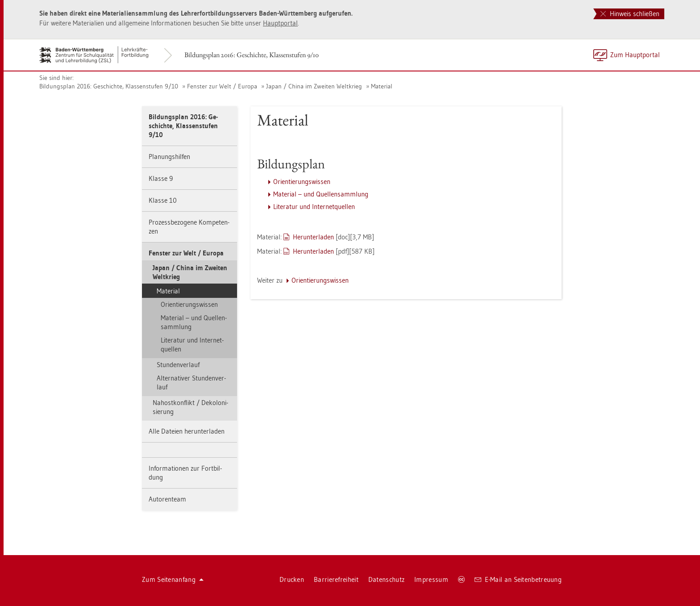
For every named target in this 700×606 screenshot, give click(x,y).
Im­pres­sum (431, 579)
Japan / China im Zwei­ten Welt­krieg (314, 86)
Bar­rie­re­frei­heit (336, 579)
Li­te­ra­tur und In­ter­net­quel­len (192, 345)
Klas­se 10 (163, 200)
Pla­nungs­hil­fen (169, 157)
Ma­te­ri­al (382, 86)
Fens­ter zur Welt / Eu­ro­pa (222, 86)
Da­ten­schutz (386, 579)
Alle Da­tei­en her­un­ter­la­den (187, 431)
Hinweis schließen (630, 14)
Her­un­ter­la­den (313, 237)
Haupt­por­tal (280, 23)
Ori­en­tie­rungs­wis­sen (189, 304)
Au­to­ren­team (167, 499)
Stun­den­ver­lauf (178, 365)
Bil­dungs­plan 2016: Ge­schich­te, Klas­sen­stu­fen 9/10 (252, 55)
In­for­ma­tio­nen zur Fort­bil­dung (185, 473)
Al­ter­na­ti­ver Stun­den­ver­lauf (191, 382)
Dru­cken (292, 579)
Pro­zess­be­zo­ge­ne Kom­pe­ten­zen (189, 227)
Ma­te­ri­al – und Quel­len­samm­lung (194, 322)
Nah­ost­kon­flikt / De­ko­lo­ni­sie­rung (190, 407)
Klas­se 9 (161, 178)
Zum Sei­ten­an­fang (173, 579)
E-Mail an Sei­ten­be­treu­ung (518, 579)
